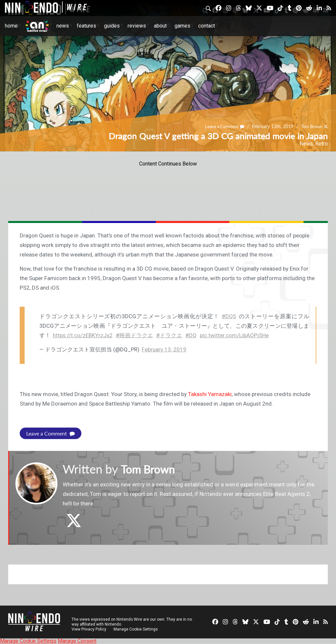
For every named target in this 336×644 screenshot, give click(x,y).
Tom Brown (310, 127)
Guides (112, 26)
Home (11, 26)
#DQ (191, 335)
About (160, 26)
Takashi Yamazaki (210, 394)
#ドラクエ (169, 335)
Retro (322, 144)
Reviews (137, 26)
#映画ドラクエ (134, 335)
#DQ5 (229, 316)
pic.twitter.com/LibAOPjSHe (234, 335)
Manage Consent (77, 641)
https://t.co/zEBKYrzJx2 (83, 335)
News (63, 26)
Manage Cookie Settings (136, 629)
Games (182, 26)
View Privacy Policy (89, 629)
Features (86, 26)
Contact (207, 26)
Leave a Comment (220, 127)
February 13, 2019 (164, 349)
